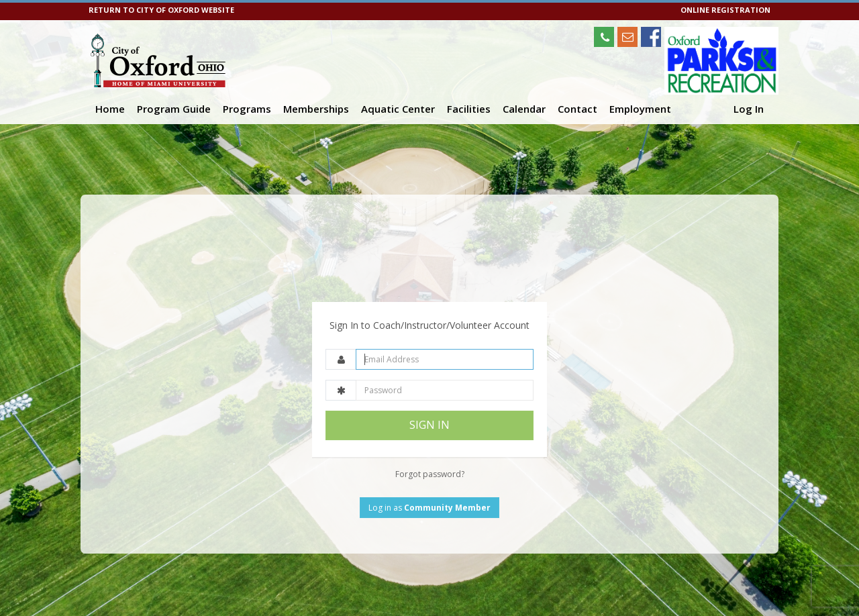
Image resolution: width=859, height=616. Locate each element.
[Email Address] (445, 327)
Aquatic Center (398, 109)
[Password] (445, 358)
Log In (749, 109)
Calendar (524, 109)
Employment (640, 109)
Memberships (316, 109)
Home (110, 109)
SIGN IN (429, 393)
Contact (577, 109)
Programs (247, 109)
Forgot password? (430, 441)
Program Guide (174, 109)
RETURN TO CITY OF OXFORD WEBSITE (161, 10)
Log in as (429, 475)
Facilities (469, 109)
